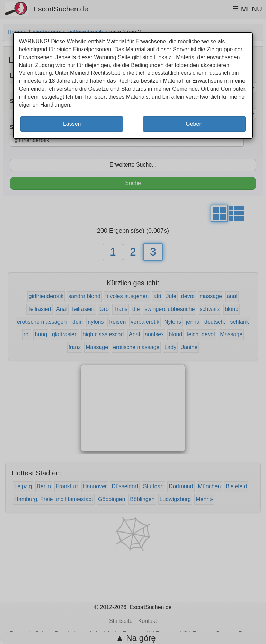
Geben (194, 124)
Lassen (72, 124)
